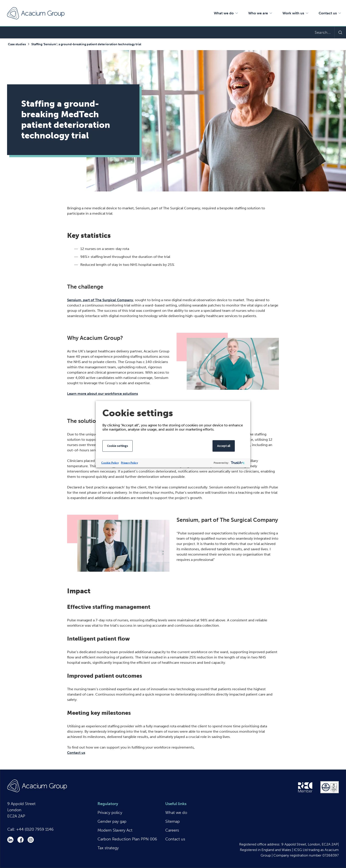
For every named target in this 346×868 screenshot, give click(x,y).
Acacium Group (36, 13)
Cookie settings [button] (118, 446)
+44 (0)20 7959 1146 (35, 829)
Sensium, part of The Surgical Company (100, 300)
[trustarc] (237, 463)
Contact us (76, 753)
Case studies (17, 44)
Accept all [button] (224, 446)
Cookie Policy (110, 463)
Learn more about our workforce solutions (102, 394)
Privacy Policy (129, 463)
